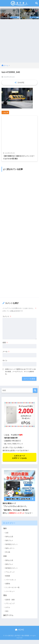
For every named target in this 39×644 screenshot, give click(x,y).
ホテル (8, 607)
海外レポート (10, 548)
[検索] (35, 391)
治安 (7, 533)
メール (6, 352)
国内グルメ (9, 564)
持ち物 (8, 552)
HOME (19, 630)
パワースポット (11, 580)
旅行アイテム (8, 615)
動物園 (8, 576)
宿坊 (7, 611)
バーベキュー (10, 591)
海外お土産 (9, 537)
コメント (7, 316)
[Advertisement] (19, 42)
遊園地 (8, 584)
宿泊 (5, 595)
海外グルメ (9, 540)
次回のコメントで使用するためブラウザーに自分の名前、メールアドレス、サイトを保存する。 (20, 372)
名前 (5, 343)
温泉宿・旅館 (10, 600)
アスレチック (10, 572)
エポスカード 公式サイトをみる (19, 457)
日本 (5, 556)
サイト (5, 361)
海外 (5, 528)
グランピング (10, 603)
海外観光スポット (12, 544)
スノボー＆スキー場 (12, 587)
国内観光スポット (12, 568)
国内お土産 (9, 560)
